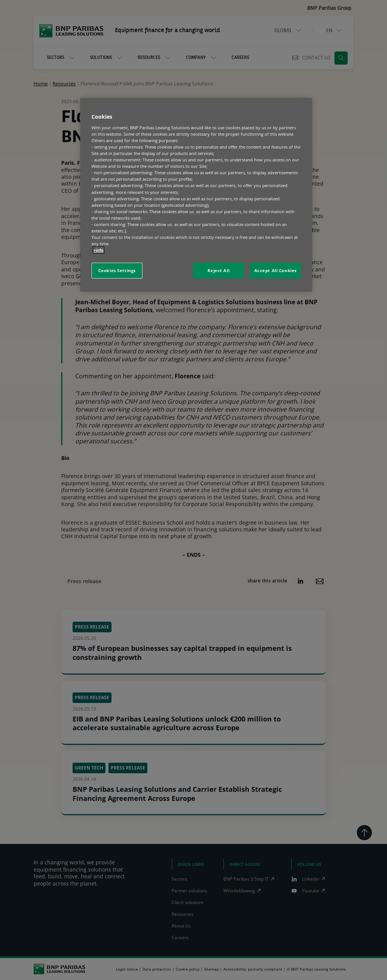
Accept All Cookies (276, 270)
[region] (196, 195)
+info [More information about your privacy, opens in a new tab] (98, 250)
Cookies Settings (117, 270)
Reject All (218, 270)
